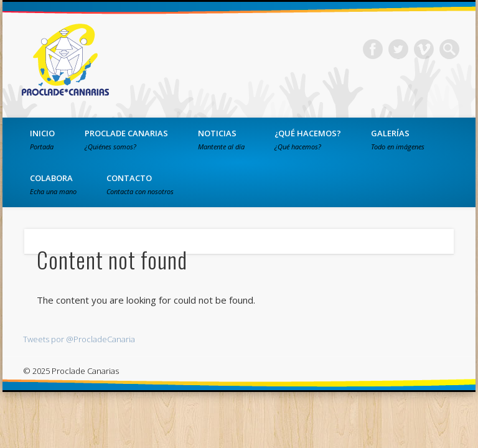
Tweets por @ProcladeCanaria (79, 339)
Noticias (221, 139)
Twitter (398, 49)
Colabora (53, 184)
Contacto (140, 184)
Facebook (373, 49)
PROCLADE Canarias (126, 139)
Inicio (42, 139)
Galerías (398, 139)
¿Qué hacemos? (308, 139)
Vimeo (424, 49)
